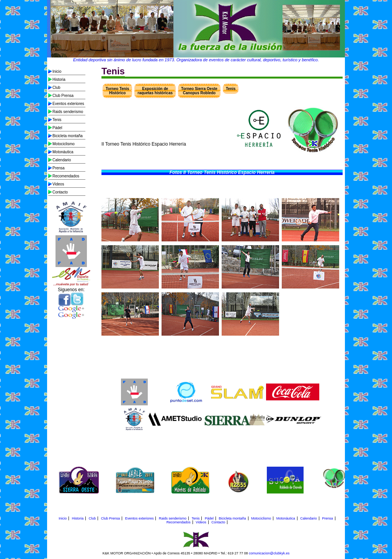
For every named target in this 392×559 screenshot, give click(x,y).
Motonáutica (63, 152)
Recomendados (66, 176)
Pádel (57, 128)
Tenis (57, 120)
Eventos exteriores (68, 104)
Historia (59, 80)
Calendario (62, 160)
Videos (58, 184)
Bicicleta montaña (68, 136)
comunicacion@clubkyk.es (269, 553)
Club (56, 88)
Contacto (60, 192)
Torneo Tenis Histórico (117, 91)
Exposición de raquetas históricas (155, 91)
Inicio (57, 71)
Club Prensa (63, 96)
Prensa (59, 168)
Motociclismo (64, 144)
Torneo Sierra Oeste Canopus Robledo (199, 91)
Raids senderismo (68, 112)
